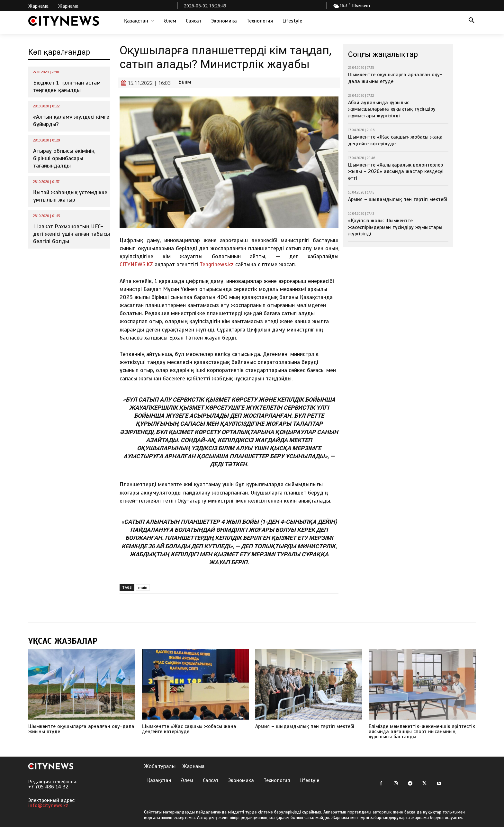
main (143, 587)
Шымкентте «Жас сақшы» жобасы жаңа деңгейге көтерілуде (395, 140)
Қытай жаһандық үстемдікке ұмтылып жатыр (70, 196)
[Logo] (64, 21)
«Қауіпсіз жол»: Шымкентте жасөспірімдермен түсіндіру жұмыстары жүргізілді (395, 227)
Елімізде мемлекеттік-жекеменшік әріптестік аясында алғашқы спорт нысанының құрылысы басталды (422, 732)
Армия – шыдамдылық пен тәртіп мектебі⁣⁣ (398, 199)
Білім (185, 82)
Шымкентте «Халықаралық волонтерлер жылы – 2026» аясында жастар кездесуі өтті (396, 172)
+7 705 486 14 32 (48, 787)
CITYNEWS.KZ (136, 264)
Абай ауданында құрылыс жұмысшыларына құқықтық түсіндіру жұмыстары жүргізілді (392, 109)
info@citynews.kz (48, 805)
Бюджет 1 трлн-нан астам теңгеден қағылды (67, 86)
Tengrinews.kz (217, 264)
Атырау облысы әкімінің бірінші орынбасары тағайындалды (64, 158)
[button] (472, 21)
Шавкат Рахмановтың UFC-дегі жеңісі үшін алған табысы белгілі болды (72, 234)
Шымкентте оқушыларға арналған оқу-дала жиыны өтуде (81, 729)
